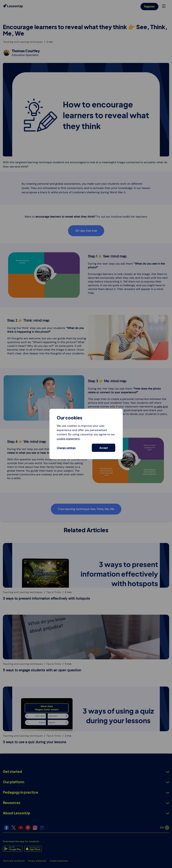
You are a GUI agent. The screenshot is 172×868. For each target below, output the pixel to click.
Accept (104, 448)
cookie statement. (68, 438)
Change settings (66, 448)
